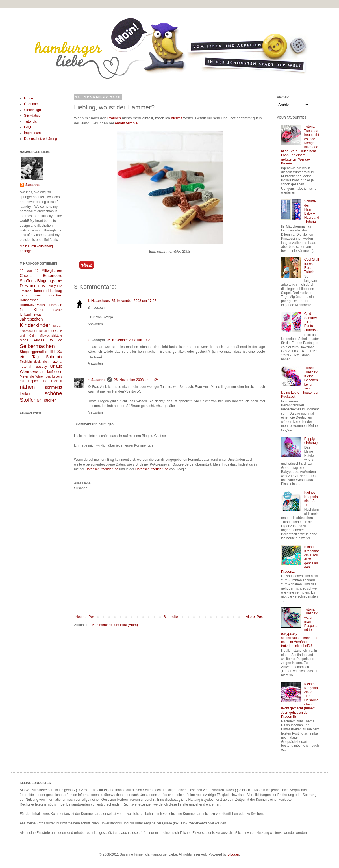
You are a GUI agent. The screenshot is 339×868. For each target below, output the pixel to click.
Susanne (98, 380)
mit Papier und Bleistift (41, 381)
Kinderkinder (35, 325)
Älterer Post (255, 617)
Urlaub (56, 366)
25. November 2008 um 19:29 (129, 340)
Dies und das (32, 286)
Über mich (32, 104)
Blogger (233, 854)
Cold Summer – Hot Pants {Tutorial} (311, 322)
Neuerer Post (85, 617)
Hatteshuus (100, 301)
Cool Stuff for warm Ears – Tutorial (312, 266)
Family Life (54, 286)
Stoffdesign (32, 110)
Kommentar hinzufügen (95, 424)
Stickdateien (33, 116)
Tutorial (56, 362)
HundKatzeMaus (32, 305)
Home (29, 98)
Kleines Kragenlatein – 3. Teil (311, 499)
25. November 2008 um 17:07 (134, 301)
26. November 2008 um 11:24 (136, 380)
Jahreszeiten (31, 319)
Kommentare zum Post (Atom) (115, 625)
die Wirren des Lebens (46, 376)
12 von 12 (29, 271)
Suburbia (54, 357)
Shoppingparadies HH (37, 352)
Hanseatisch (29, 300)
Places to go (48, 340)
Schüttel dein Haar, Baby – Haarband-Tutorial (312, 211)
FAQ (27, 127)
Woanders (29, 371)
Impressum (32, 133)
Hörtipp (58, 310)
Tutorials (31, 122)
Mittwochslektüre (51, 335)
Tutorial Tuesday (33, 367)
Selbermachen (37, 346)
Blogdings (46, 281)
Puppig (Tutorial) (311, 441)
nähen (27, 387)
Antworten (95, 324)
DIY (59, 281)
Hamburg (40, 291)
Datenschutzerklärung (102, 469)
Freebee (25, 291)
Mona (24, 340)
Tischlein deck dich (34, 362)
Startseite (171, 617)
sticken (50, 400)
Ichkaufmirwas (31, 315)
